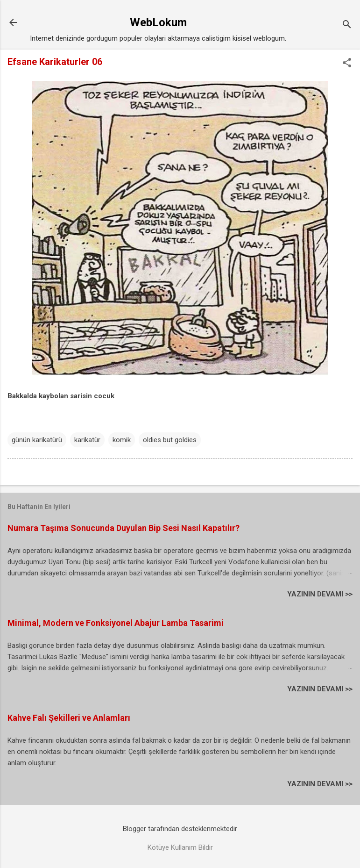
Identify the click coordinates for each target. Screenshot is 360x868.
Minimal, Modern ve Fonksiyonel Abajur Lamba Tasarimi (116, 623)
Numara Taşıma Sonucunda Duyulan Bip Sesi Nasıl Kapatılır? (124, 528)
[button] (347, 64)
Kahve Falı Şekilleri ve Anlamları (69, 718)
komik (122, 440)
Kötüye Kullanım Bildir (180, 847)
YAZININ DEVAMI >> (320, 594)
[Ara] (347, 25)
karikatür (87, 440)
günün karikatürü (37, 440)
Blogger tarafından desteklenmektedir (180, 829)
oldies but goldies (170, 440)
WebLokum (158, 22)
